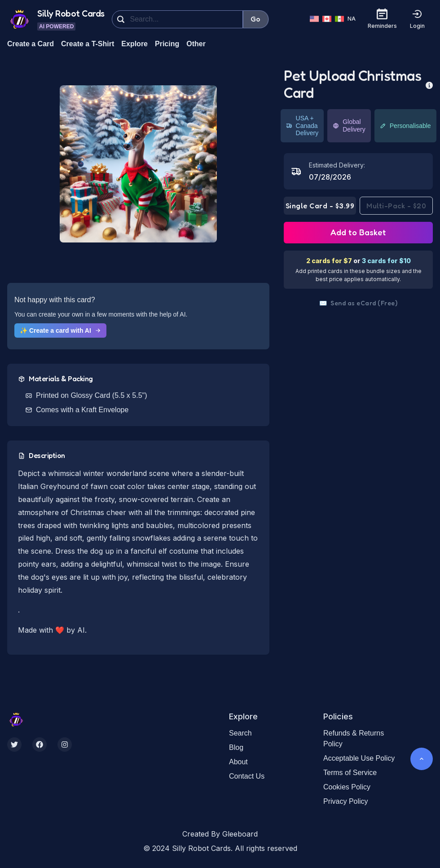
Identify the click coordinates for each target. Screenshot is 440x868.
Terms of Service (350, 773)
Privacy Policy (346, 801)
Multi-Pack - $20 (396, 206)
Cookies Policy (347, 787)
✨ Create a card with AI (60, 330)
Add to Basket (358, 232)
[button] (138, 164)
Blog (236, 747)
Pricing (167, 44)
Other (196, 44)
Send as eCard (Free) (359, 303)
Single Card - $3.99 (320, 206)
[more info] (429, 84)
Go (256, 19)
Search (240, 733)
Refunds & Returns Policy (354, 738)
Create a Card (31, 44)
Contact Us (247, 776)
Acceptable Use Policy (359, 758)
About (238, 762)
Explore (134, 44)
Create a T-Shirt (88, 44)
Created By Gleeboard (220, 834)
